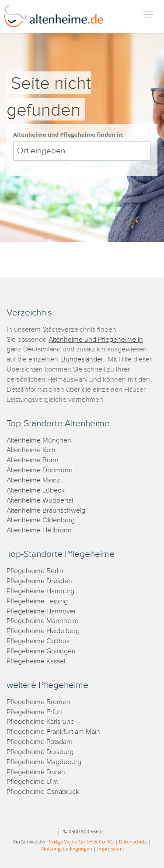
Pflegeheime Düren (36, 772)
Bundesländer (82, 360)
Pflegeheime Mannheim (42, 621)
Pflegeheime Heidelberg (43, 631)
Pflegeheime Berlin (35, 571)
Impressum (110, 849)
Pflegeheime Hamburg (40, 591)
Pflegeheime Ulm (32, 782)
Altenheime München (39, 441)
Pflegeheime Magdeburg (44, 762)
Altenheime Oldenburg (41, 520)
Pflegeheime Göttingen (41, 651)
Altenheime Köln (31, 450)
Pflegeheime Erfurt (34, 712)
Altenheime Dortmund (40, 470)
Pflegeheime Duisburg (40, 752)
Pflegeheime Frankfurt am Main (53, 732)
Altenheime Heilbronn (39, 530)
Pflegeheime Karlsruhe (40, 722)
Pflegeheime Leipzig (37, 601)
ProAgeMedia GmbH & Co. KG (80, 841)
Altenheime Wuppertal (40, 501)
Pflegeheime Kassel (36, 661)
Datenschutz (133, 841)
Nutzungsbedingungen (66, 849)
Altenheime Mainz (33, 480)
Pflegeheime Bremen (38, 702)
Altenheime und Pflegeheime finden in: (68, 135)
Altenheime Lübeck (36, 491)
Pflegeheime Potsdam (39, 742)
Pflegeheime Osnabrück (43, 792)
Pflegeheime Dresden (39, 581)
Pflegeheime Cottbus (38, 641)
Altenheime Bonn (33, 460)
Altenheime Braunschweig (46, 511)
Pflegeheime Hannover (41, 611)
